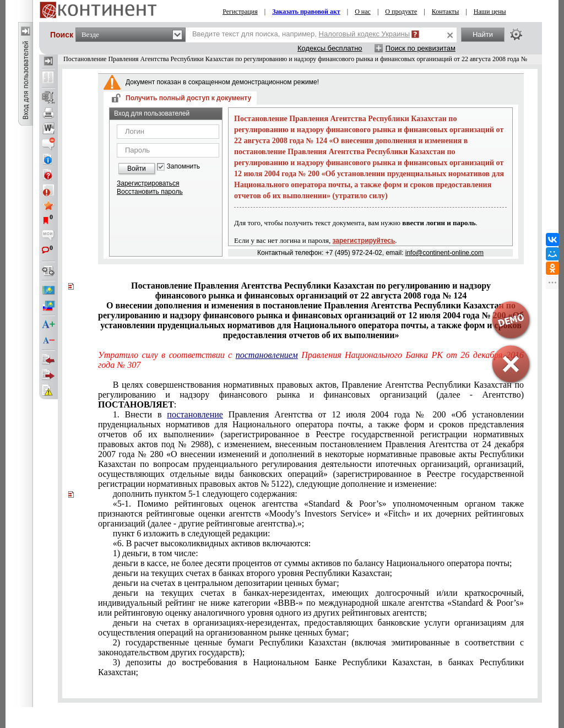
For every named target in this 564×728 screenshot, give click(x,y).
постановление (195, 414)
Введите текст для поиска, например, (301, 34)
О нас (363, 12)
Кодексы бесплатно (330, 48)
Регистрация (240, 12)
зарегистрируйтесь (364, 241)
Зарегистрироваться (148, 183)
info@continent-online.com (444, 253)
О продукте (401, 12)
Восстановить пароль (150, 192)
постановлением (267, 355)
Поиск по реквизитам (421, 48)
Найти (483, 34)
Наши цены (490, 12)
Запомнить (183, 167)
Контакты (446, 12)
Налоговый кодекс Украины (365, 34)
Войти (137, 169)
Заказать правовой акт (306, 12)
